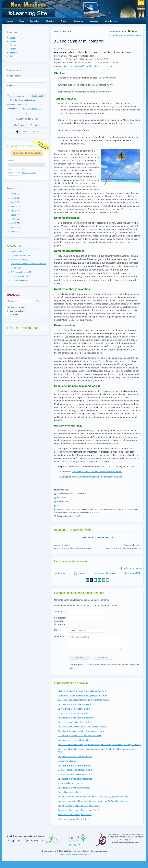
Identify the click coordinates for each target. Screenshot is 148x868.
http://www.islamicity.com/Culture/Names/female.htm (97, 477)
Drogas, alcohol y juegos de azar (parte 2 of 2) (79, 810)
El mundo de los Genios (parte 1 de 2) (75, 815)
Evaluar (60, 573)
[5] (61, 420)
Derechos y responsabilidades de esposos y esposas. (82, 731)
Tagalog (13, 41)
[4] (118, 364)
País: (57, 630)
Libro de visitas (111, 21)
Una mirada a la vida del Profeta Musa (73, 548)
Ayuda (22, 21)
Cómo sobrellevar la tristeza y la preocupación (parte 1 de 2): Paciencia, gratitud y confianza (99, 745)
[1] (130, 229)
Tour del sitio (35, 21)
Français (13, 49)
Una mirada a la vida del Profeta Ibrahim (76, 718)
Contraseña (12, 85)
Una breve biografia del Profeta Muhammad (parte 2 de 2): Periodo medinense (93, 801)
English (12, 38)
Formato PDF (132, 573)
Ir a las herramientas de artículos (125, 35)
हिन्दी (11, 56)
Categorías (80, 21)
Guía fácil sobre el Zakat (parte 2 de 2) (75, 774)
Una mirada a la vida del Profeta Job (74, 765)
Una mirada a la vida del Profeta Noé (74, 704)
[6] (102, 437)
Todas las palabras (16, 307)
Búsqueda (95, 21)
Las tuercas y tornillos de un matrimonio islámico (80, 736)
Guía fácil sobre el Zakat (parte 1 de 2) (75, 770)
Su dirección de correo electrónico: (60, 621)
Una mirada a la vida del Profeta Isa (123, 548)
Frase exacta (14, 314)
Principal (10, 21)
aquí (71, 668)
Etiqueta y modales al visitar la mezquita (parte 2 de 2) (82, 695)
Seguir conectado (16, 97)
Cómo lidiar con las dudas (69, 792)
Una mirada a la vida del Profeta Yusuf (75, 757)
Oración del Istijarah (67, 761)
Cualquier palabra (16, 311)
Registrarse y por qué (32, 109)
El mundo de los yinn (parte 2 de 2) (74, 819)
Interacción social (83, 66)
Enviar (80, 658)
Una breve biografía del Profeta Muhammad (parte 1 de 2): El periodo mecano (93, 797)
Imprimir (80, 573)
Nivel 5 (58, 31)
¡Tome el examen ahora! (97, 537)
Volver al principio (130, 568)
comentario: (61, 636)
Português (14, 53)
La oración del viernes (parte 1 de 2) (74, 709)
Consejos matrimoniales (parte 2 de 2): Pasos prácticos (83, 727)
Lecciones (69, 66)
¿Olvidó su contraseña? (17, 104)
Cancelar (103, 658)
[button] (9, 194)
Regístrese (51, 21)
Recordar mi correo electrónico (21, 100)
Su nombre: (61, 611)
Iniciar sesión (38, 96)
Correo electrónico (15, 76)
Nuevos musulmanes (28, 10)
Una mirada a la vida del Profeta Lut (74, 740)
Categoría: (59, 66)
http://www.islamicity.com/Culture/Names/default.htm (97, 472)
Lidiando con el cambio (103, 66)
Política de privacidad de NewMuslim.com (75, 854)
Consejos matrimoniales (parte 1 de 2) (75, 722)
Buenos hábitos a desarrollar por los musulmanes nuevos (84, 700)
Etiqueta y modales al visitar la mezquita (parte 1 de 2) (82, 691)
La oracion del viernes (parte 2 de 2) (74, 713)
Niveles (65, 21)
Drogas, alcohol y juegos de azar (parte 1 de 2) (79, 806)
